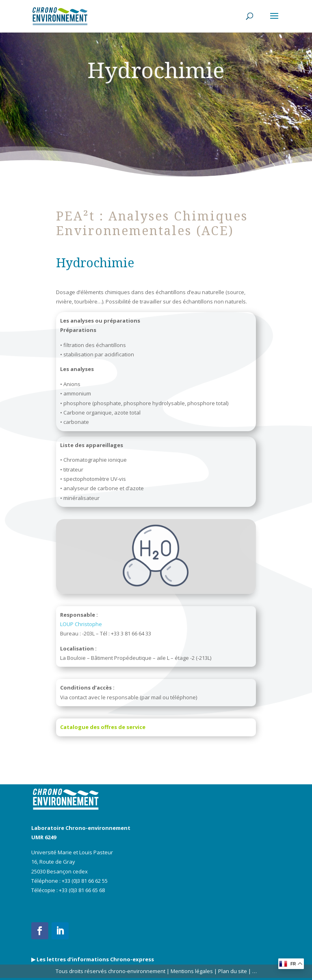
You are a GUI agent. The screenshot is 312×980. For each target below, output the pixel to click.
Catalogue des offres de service (103, 727)
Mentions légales (192, 971)
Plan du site (232, 971)
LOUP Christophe (81, 624)
